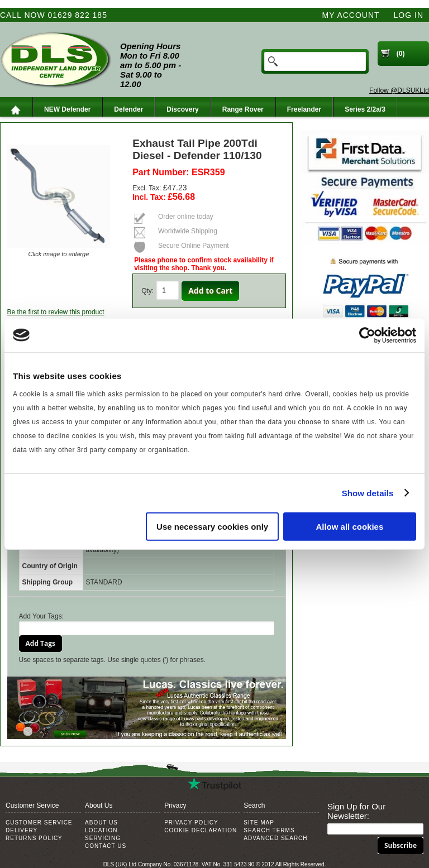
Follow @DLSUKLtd (399, 90)
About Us (101, 823)
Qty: (147, 291)
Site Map (259, 823)
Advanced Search (275, 838)
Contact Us (106, 846)
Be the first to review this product (56, 312)
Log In (409, 15)
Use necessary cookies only (212, 527)
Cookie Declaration (201, 830)
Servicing (103, 838)
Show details (368, 493)
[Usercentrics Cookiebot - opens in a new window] (367, 335)
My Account (351, 15)
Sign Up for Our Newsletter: (356, 811)
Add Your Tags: (42, 616)
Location (101, 830)
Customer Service (39, 823)
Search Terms (269, 830)
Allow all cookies (349, 527)
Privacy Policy (191, 823)
